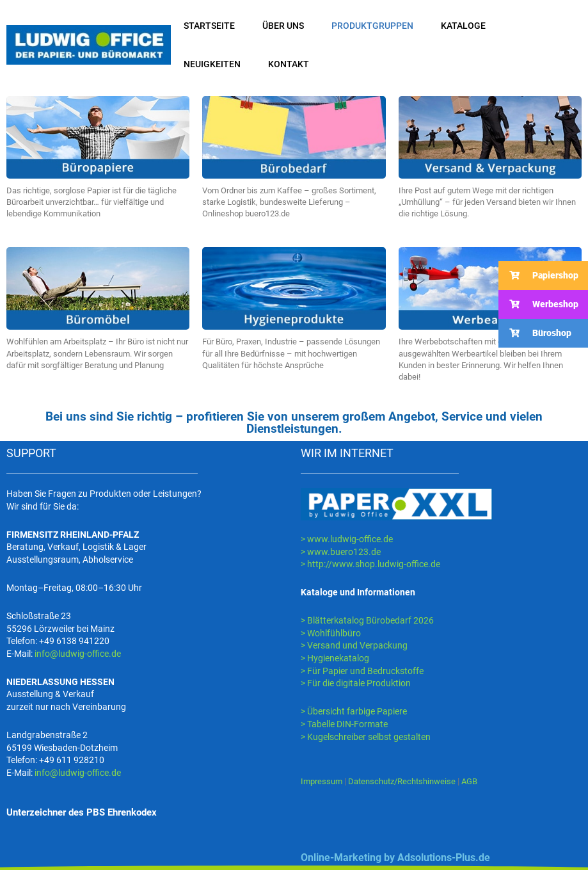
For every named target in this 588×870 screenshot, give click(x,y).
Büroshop (535, 333)
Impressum (323, 781)
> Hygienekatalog (335, 658)
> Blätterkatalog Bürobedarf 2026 (367, 620)
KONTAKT (289, 64)
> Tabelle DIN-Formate (344, 724)
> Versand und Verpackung (354, 645)
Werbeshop (538, 304)
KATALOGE (463, 26)
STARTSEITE (209, 26)
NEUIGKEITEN (212, 64)
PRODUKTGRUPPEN (372, 26)
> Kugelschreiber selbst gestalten (366, 737)
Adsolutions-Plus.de (444, 858)
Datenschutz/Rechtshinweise (410, 781)
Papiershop (538, 276)
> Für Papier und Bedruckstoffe (362, 671)
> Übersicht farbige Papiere (354, 711)
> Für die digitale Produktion (356, 683)
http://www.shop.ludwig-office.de (374, 564)
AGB (482, 781)
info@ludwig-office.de (78, 654)
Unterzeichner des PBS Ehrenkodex (82, 812)
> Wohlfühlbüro (331, 633)
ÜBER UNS (283, 26)
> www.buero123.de (341, 552)
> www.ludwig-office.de (347, 539)
